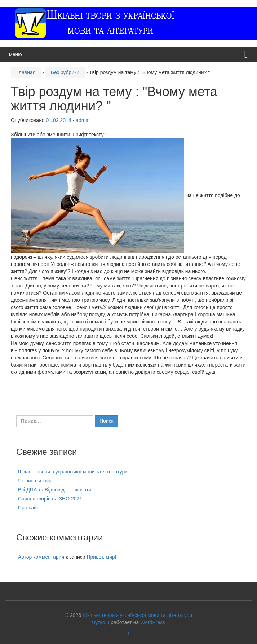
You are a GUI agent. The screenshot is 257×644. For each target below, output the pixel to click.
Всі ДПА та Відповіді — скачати (55, 490)
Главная (26, 72)
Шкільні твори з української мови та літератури (73, 472)
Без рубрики (65, 72)
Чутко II (101, 622)
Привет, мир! (101, 557)
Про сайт (29, 508)
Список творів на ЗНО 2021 (50, 499)
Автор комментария (41, 557)
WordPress (153, 622)
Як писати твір (35, 481)
